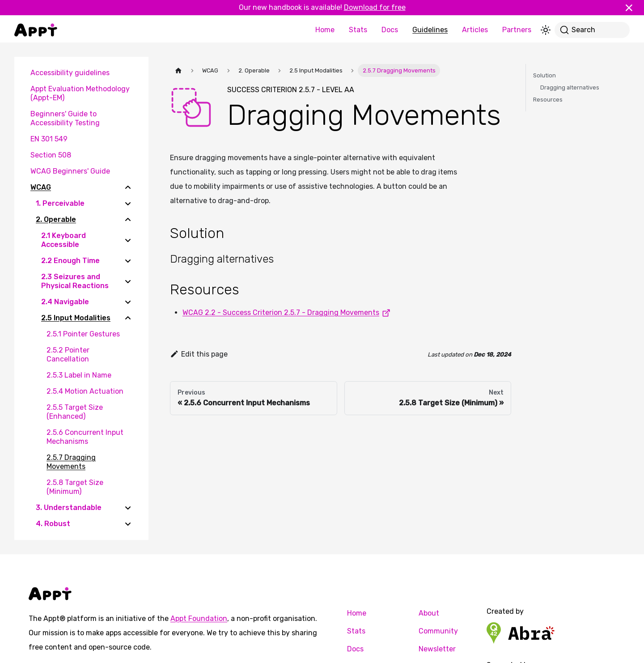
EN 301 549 (49, 139)
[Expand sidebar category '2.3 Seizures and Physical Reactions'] (128, 281)
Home (325, 30)
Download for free (375, 7)
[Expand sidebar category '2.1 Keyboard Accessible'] (128, 240)
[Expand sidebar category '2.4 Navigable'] (128, 302)
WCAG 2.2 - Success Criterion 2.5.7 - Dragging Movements (288, 312)
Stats (358, 30)
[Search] (592, 30)
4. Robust (53, 524)
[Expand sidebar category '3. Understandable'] (128, 508)
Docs (390, 30)
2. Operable (56, 219)
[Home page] (178, 70)
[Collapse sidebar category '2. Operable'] (128, 220)
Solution (544, 75)
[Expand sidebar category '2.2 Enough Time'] (128, 261)
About (429, 613)
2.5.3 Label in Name (79, 375)
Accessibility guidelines (70, 73)
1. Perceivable (60, 203)
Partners (517, 30)
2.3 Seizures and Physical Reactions (75, 281)
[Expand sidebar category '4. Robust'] (128, 524)
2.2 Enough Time (70, 261)
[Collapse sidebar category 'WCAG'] (128, 187)
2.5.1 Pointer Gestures (83, 334)
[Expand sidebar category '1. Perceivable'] (128, 204)
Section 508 (51, 155)
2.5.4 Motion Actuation (85, 391)
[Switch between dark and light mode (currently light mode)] (546, 30)
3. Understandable (69, 508)
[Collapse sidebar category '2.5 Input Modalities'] (128, 318)
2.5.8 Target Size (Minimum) (75, 487)
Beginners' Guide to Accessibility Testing (65, 118)
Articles (475, 30)
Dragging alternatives (570, 87)
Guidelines (430, 30)
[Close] (633, 8)
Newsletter (437, 649)
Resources (548, 100)
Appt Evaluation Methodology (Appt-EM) (80, 93)
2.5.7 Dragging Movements (71, 462)
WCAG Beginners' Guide (70, 171)
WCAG (41, 187)
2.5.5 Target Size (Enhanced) (75, 412)
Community (438, 631)
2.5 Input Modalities (76, 318)
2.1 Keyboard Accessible (64, 240)
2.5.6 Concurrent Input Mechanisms (85, 437)
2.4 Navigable (65, 302)
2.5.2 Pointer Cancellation (68, 355)
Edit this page (199, 354)
